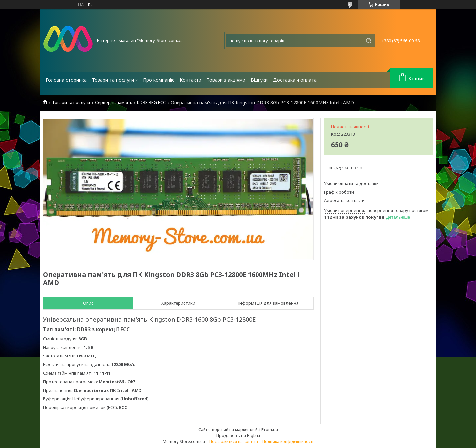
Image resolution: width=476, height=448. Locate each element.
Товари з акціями (226, 80)
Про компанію (159, 80)
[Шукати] (369, 41)
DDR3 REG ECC (151, 103)
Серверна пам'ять (114, 103)
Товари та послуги (113, 80)
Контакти (191, 80)
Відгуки (259, 80)
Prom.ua (270, 429)
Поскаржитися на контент (234, 442)
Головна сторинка (66, 80)
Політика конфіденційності (288, 442)
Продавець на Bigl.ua (238, 435)
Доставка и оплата (295, 80)
